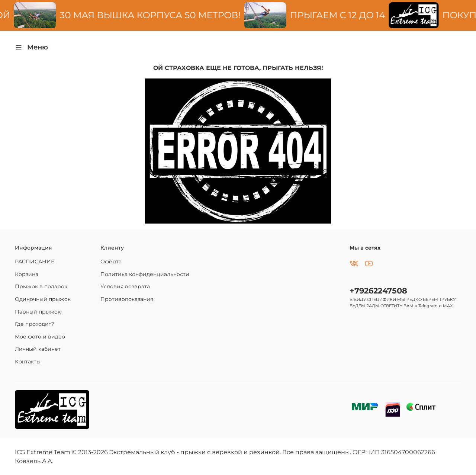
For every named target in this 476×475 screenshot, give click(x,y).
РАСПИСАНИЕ (35, 261)
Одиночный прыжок (43, 299)
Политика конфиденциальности (145, 274)
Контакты (28, 362)
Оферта (111, 261)
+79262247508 (378, 291)
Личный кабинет (38, 349)
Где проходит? (35, 324)
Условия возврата (125, 286)
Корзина (27, 274)
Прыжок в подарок (41, 286)
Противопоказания (127, 299)
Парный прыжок (38, 312)
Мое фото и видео (40, 337)
